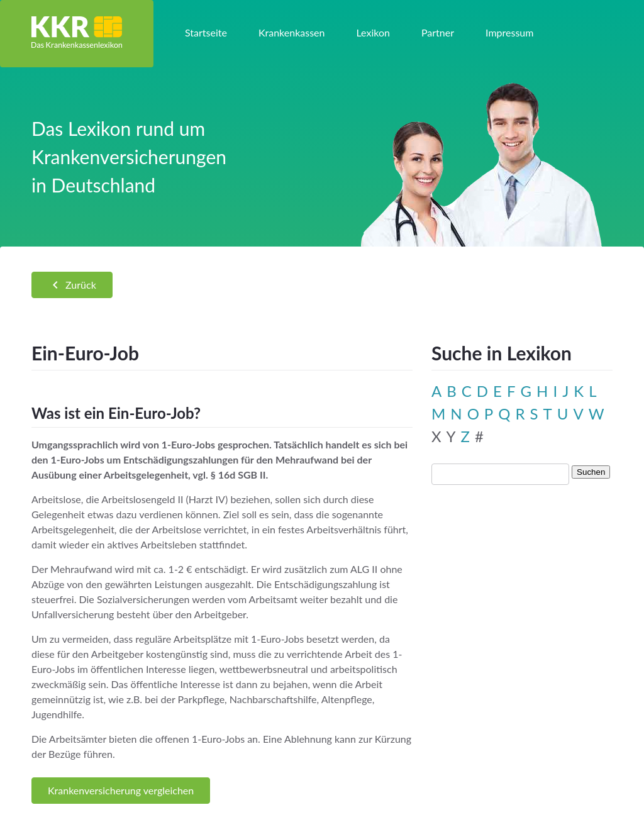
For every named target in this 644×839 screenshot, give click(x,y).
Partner (438, 32)
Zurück (72, 285)
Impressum (509, 32)
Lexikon (373, 32)
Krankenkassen (292, 32)
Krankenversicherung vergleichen (121, 790)
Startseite (206, 32)
